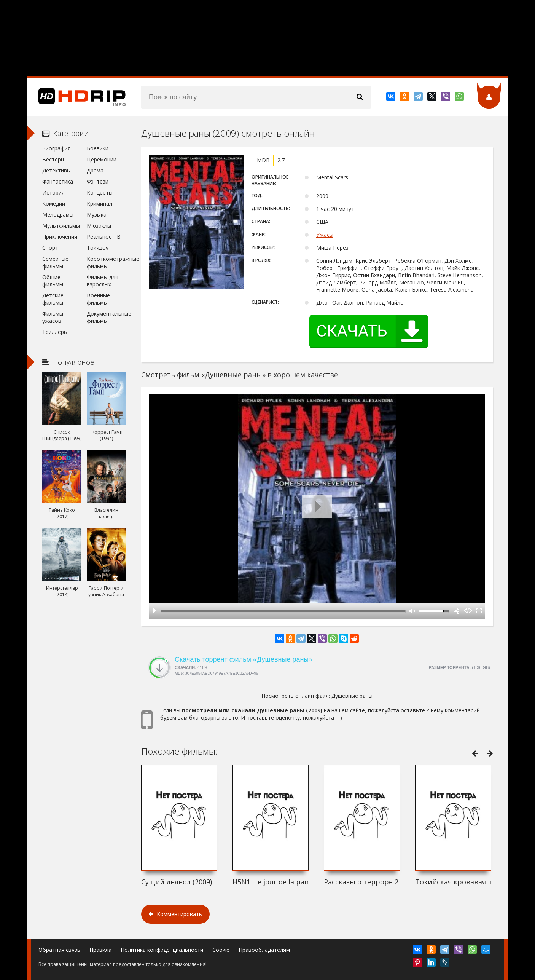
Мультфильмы (61, 226)
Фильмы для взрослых (103, 281)
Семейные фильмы (55, 262)
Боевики (98, 148)
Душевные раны (352, 696)
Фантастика (58, 181)
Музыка (97, 215)
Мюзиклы (99, 226)
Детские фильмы (53, 299)
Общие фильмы (53, 281)
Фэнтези (98, 181)
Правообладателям (264, 950)
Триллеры (55, 332)
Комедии (54, 204)
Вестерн (53, 159)
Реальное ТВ (104, 237)
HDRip (76, 97)
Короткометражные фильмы (106, 262)
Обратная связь (59, 950)
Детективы (57, 170)
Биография (57, 148)
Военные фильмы (98, 299)
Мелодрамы (58, 215)
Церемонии (102, 159)
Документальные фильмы (106, 317)
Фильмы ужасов (53, 317)
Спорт (50, 248)
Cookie (221, 950)
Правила (100, 950)
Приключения (60, 237)
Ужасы (325, 235)
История (53, 192)
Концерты (100, 192)
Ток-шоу (98, 248)
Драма (95, 170)
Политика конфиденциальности (162, 950)
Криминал (100, 204)
